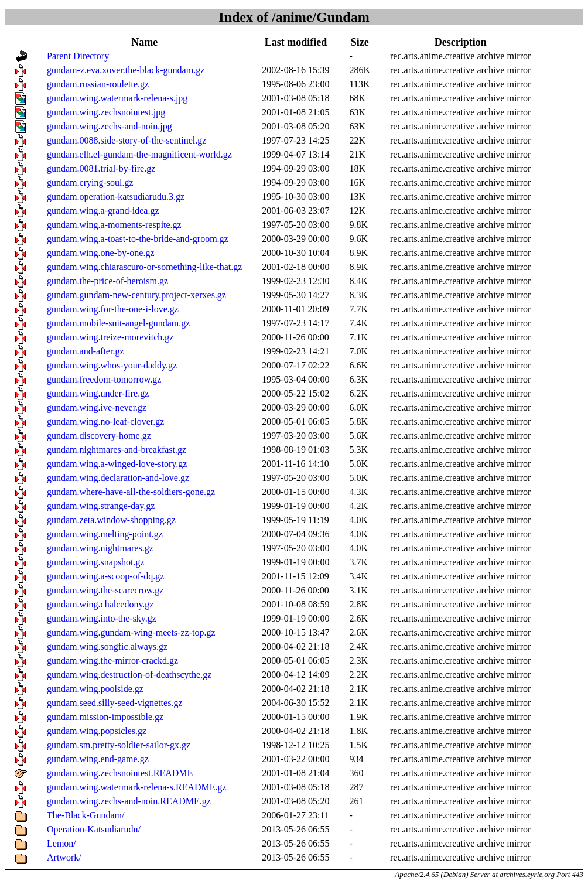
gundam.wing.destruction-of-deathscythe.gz (129, 675)
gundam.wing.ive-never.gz (97, 407)
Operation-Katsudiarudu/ (94, 829)
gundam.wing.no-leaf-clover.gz (105, 421)
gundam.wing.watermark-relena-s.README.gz (137, 787)
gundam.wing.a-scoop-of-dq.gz (105, 576)
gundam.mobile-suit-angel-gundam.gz (118, 323)
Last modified (296, 42)
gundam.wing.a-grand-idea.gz (103, 211)
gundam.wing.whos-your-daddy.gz (112, 365)
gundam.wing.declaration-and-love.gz (118, 478)
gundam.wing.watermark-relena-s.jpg (117, 98)
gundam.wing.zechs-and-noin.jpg (110, 126)
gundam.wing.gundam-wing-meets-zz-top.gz (131, 632)
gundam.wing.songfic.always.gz (107, 646)
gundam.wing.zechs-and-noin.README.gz (129, 801)
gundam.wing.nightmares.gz (100, 548)
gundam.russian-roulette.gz (98, 84)
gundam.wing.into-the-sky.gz (102, 618)
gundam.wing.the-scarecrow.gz (105, 590)
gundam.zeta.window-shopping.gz (111, 520)
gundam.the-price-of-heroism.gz (107, 281)
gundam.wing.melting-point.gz (105, 534)
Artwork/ (64, 857)
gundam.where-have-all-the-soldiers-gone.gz (131, 492)
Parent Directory (78, 56)
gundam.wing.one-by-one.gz (101, 253)
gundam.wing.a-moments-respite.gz (114, 225)
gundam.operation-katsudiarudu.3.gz (116, 197)
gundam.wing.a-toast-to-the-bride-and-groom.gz (138, 239)
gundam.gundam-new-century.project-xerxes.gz (136, 295)
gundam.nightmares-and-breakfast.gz (117, 450)
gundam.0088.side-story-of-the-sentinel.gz (127, 140)
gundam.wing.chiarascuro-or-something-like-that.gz (144, 267)
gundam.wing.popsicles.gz (97, 731)
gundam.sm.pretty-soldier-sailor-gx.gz (119, 745)
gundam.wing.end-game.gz (98, 759)
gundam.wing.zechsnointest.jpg (106, 112)
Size (360, 42)
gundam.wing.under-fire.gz (98, 393)
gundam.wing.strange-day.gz (101, 506)
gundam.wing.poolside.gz (95, 689)
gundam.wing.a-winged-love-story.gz (117, 464)
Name (144, 42)
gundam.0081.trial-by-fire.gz (101, 168)
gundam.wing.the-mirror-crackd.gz (112, 661)
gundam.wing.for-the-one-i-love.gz (113, 309)
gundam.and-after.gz (86, 351)
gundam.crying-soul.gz (90, 182)
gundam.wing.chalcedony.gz (100, 604)
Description (461, 42)
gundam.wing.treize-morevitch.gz (110, 337)
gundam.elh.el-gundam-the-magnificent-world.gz (139, 154)
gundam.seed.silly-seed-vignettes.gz (115, 703)
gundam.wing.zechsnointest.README (120, 773)
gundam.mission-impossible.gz (105, 717)
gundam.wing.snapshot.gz (96, 562)
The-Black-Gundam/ (86, 815)
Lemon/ (61, 843)
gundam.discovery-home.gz (99, 436)
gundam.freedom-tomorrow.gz (104, 379)
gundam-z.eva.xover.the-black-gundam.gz (126, 70)
